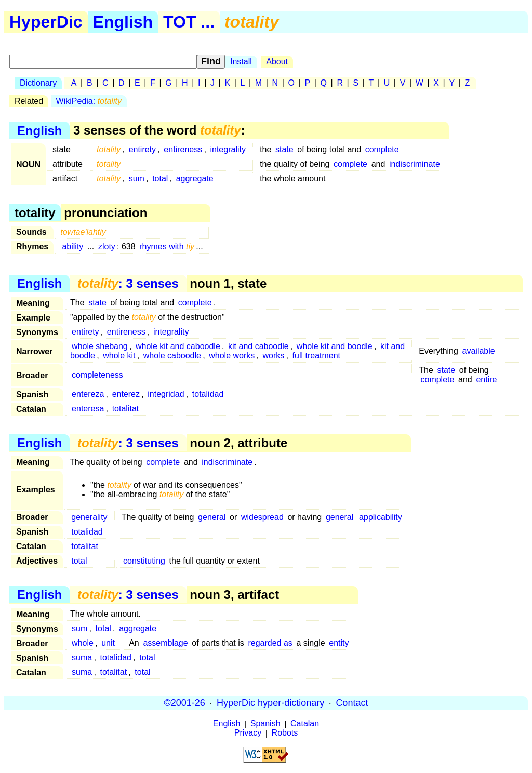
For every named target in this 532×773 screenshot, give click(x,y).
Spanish (265, 724)
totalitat (126, 409)
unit (108, 643)
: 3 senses (128, 283)
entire (486, 379)
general (212, 517)
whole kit (119, 356)
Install (241, 62)
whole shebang (100, 346)
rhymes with (167, 246)
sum (137, 178)
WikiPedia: (89, 101)
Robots (285, 733)
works (274, 356)
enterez (126, 394)
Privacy (248, 733)
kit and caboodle (258, 346)
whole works (232, 356)
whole (83, 643)
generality (89, 517)
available (479, 351)
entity (339, 643)
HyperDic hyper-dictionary (270, 703)
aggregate (195, 178)
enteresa (88, 409)
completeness (97, 375)
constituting (144, 561)
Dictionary (38, 83)
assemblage (165, 643)
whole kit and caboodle (178, 346)
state (284, 149)
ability (72, 246)
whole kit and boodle (335, 346)
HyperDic (46, 22)
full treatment (316, 356)
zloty (107, 246)
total (160, 178)
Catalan (305, 724)
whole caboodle (172, 356)
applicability (381, 517)
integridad (166, 394)
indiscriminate (415, 164)
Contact (352, 703)
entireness (183, 149)
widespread (262, 517)
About (277, 62)
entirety (142, 149)
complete (382, 149)
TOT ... (189, 22)
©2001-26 (185, 703)
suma (82, 657)
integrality (228, 149)
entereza (88, 394)
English (123, 22)
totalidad (208, 394)
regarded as (270, 643)
